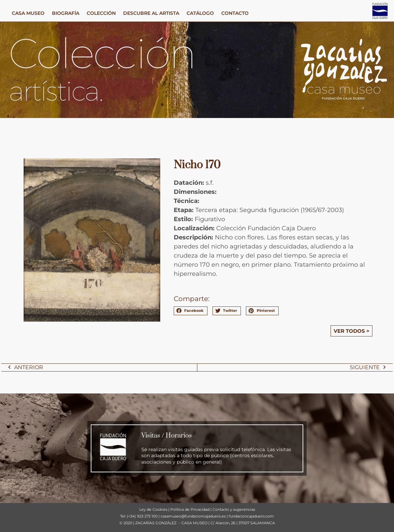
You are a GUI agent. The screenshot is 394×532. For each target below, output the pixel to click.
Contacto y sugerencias (234, 509)
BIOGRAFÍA (66, 13)
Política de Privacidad (190, 509)
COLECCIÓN (101, 13)
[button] (191, 311)
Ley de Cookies (153, 509)
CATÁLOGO (200, 13)
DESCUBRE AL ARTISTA (151, 13)
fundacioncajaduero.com (251, 516)
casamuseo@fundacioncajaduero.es (193, 516)
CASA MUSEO (28, 13)
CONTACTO (235, 13)
